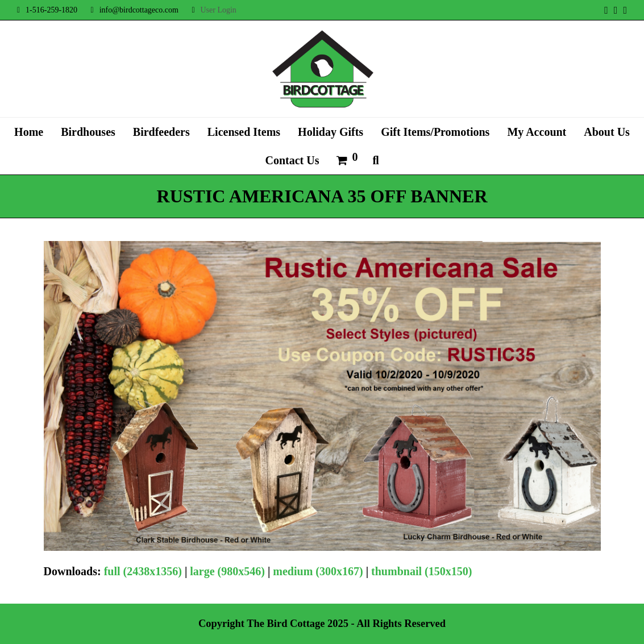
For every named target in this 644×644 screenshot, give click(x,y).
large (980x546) (227, 571)
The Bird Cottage (286, 624)
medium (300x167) (318, 571)
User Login (218, 10)
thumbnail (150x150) (421, 571)
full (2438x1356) (143, 571)
